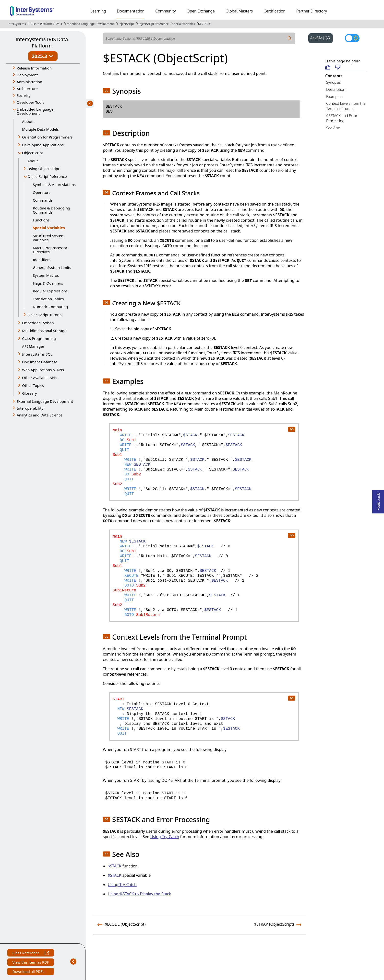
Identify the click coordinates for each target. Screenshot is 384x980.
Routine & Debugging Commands (51, 210)
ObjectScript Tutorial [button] (45, 315)
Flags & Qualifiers (48, 283)
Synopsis (334, 82)
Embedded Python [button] (38, 323)
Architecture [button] (27, 89)
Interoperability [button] (30, 408)
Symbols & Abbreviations (54, 184)
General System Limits (52, 267)
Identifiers (42, 260)
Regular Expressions (50, 291)
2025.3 (43, 56)
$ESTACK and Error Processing (342, 118)
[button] (107, 91)
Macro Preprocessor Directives (50, 250)
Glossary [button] (30, 393)
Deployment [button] (27, 75)
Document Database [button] (40, 362)
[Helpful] (328, 67)
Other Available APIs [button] (40, 378)
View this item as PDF (30, 963)
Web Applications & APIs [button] (43, 370)
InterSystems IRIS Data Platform (42, 42)
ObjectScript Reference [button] (47, 176)
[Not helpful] (338, 67)
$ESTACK (204, 24)
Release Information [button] (34, 68)
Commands (43, 200)
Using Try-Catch (165, 837)
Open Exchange (201, 11)
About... (29, 121)
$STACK (115, 866)
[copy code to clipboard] (291, 429)
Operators (42, 192)
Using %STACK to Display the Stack (139, 894)
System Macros (46, 275)
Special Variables (183, 24)
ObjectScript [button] (33, 153)
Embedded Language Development (90, 24)
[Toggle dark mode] (352, 38)
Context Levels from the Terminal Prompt (346, 106)
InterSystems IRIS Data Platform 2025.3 (35, 24)
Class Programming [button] (39, 338)
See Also (333, 128)
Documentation (131, 11)
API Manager (33, 346)
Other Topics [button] (33, 385)
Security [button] (24, 95)
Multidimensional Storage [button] (44, 331)
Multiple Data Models (40, 129)
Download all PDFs (29, 972)
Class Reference (30, 953)
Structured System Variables (49, 238)
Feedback (378, 500)
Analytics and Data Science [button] (40, 415)
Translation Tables (48, 299)
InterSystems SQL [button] (37, 354)
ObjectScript (126, 24)
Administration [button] (29, 82)
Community (166, 11)
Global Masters (239, 11)
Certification (275, 11)
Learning (98, 11)
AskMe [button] (322, 37)
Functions (41, 220)
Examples (334, 96)
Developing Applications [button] (43, 145)
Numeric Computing (50, 307)
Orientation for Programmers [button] (47, 137)
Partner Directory (312, 11)
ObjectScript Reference (153, 24)
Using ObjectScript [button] (43, 169)
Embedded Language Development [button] (35, 111)
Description (336, 89)
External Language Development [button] (45, 401)
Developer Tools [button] (30, 102)
